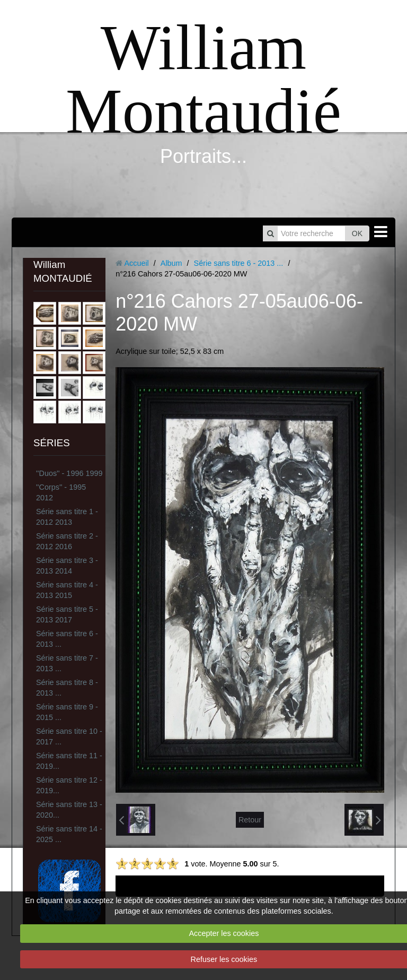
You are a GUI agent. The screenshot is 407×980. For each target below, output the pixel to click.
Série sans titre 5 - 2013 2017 (67, 614)
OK (357, 233)
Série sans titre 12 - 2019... (69, 785)
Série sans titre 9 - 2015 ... (67, 712)
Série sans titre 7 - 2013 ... (67, 663)
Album (171, 263)
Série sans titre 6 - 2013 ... (67, 639)
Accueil (136, 263)
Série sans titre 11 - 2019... (69, 761)
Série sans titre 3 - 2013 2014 (67, 566)
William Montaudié (203, 79)
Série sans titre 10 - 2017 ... (69, 736)
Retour (250, 820)
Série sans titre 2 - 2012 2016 (67, 541)
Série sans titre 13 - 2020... (69, 810)
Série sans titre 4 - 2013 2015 (67, 590)
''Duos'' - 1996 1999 (69, 473)
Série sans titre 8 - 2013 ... (67, 688)
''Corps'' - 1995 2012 (61, 492)
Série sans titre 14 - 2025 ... (69, 834)
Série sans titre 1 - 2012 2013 (67, 517)
